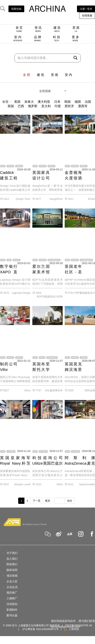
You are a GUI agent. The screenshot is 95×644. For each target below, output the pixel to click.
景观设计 (84, 166)
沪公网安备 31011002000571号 (41, 629)
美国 (17, 102)
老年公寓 (75, 260)
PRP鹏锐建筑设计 (86, 260)
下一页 (37, 501)
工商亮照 (71, 629)
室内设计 (19, 166)
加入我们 (12, 559)
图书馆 (42, 358)
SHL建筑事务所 (52, 358)
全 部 (27, 75)
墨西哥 (83, 106)
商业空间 (75, 166)
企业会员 (12, 587)
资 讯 (38, 29)
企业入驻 (12, 581)
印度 (58, 106)
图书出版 (12, 615)
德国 (78, 102)
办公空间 (10, 166)
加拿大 (29, 102)
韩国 (67, 102)
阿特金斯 (84, 358)
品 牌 (38, 38)
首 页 (19, 29)
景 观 (76, 29)
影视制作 (12, 610)
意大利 (46, 106)
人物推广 (12, 598)
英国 (11, 106)
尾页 (48, 501)
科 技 (57, 38)
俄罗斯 (33, 106)
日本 (57, 102)
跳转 (70, 501)
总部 (9, 260)
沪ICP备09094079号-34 (78, 625)
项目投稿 (12, 576)
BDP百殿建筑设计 (54, 260)
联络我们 (12, 564)
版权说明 (12, 570)
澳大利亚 (44, 102)
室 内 (18, 38)
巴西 (21, 106)
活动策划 (12, 604)
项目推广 (12, 593)
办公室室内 (11, 451)
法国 (88, 102)
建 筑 (57, 29)
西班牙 (69, 106)
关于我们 (12, 553)
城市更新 (75, 358)
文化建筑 (43, 260)
